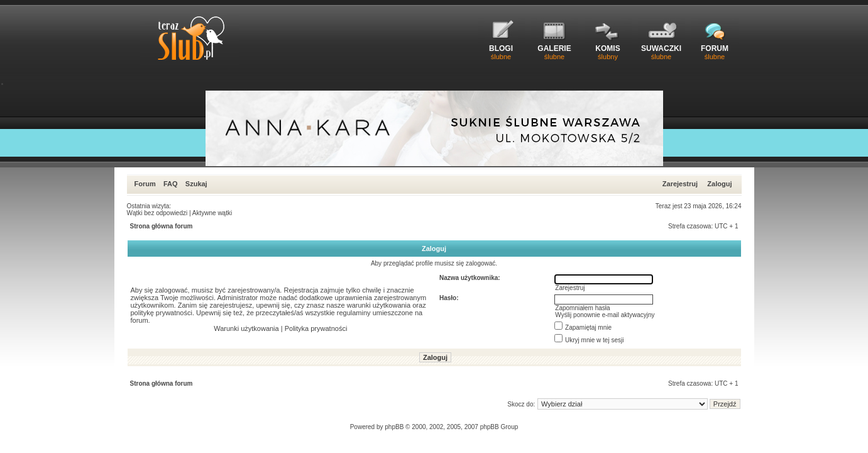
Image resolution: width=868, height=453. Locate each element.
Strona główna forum (162, 226)
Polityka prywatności (316, 328)
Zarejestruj (680, 184)
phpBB (394, 427)
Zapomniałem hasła (582, 308)
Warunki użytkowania (246, 328)
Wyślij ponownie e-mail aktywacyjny (605, 315)
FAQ (171, 184)
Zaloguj (719, 184)
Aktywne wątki (212, 213)
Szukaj (196, 184)
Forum (145, 184)
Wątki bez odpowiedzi (157, 213)
